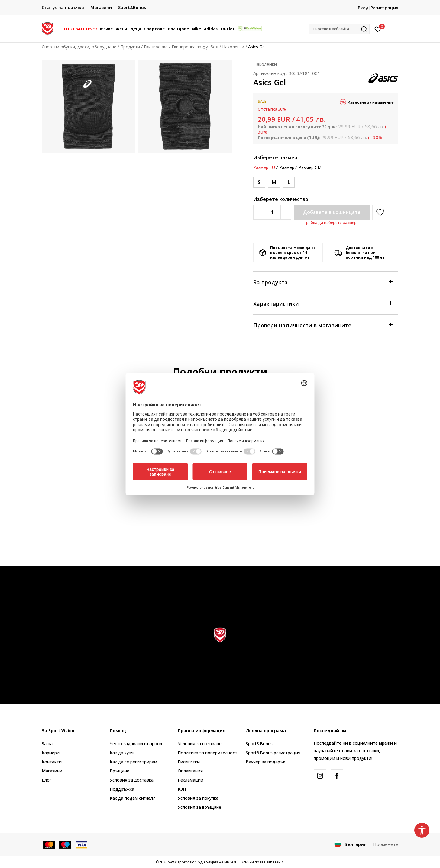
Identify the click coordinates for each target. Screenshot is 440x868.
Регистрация (384, 8)
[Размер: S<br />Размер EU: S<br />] (259, 182)
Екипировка (156, 47)
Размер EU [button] (264, 167)
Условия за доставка (132, 780)
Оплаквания (190, 771)
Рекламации (191, 780)
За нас (48, 744)
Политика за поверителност (207, 753)
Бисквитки (189, 762)
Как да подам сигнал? (132, 798)
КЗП (182, 789)
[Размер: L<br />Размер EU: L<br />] (289, 182)
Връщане (120, 771)
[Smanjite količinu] (259, 212)
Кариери (51, 753)
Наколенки (233, 47)
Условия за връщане (199, 807)
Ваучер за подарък (265, 762)
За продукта (323, 282)
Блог (47, 780)
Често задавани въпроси (136, 744)
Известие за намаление (371, 102)
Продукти (130, 47)
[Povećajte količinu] (286, 212)
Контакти (52, 762)
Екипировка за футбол (195, 47)
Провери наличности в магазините (323, 325)
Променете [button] (386, 844)
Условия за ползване (200, 744)
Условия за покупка (198, 798)
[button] (339, 29)
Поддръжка (122, 789)
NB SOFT (232, 862)
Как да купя (122, 753)
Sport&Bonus (259, 744)
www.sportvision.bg (185, 862)
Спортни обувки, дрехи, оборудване (79, 47)
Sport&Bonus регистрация (273, 753)
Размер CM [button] (310, 167)
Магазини (52, 771)
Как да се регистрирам (133, 762)
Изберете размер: (276, 157)
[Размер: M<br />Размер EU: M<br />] (274, 182)
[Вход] (378, 29)
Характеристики (323, 303)
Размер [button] (287, 167)
